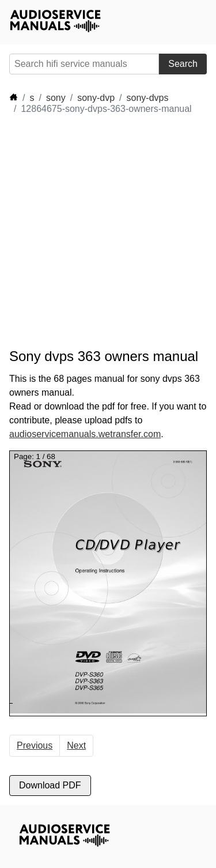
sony (56, 98)
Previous (35, 745)
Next (76, 745)
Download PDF (50, 785)
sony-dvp (96, 98)
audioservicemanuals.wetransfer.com (85, 434)
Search (183, 64)
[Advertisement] (108, 232)
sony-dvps (148, 98)
